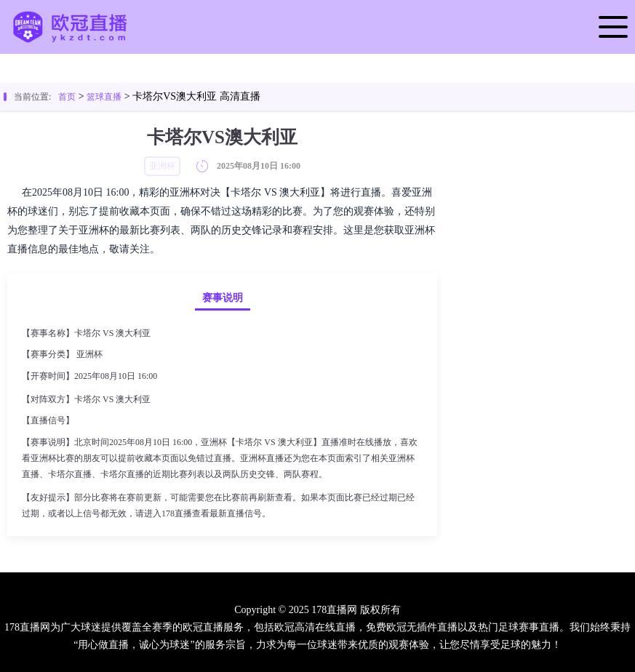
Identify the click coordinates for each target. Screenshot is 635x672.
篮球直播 (104, 97)
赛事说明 (223, 298)
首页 (67, 97)
